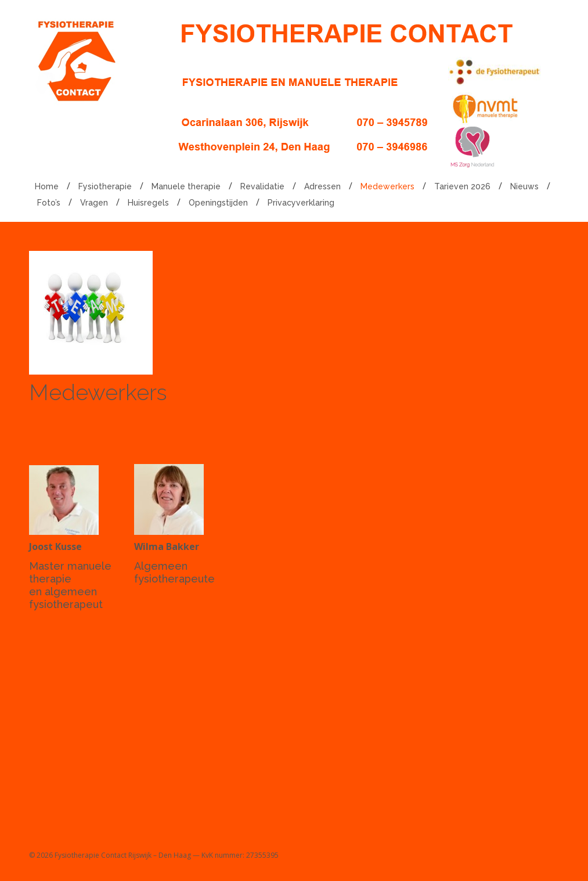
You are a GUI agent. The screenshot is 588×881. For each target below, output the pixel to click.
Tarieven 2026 (462, 186)
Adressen (322, 186)
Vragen (94, 203)
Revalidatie (262, 186)
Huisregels (148, 203)
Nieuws (524, 186)
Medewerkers (387, 186)
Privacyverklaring (301, 203)
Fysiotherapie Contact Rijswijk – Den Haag (123, 855)
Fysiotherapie (105, 186)
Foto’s (49, 203)
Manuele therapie (186, 186)
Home (47, 186)
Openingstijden (218, 203)
